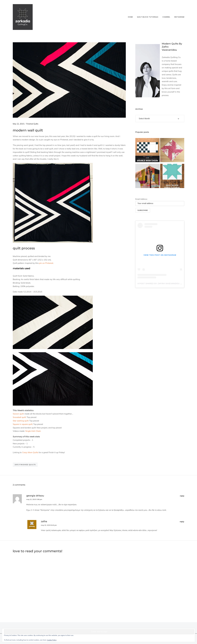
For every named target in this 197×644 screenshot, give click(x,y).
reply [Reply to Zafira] (182, 522)
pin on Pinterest (46, 263)
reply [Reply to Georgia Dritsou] (182, 496)
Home (130, 17)
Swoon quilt (18, 414)
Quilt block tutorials (148, 17)
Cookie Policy (52, 640)
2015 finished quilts (25, 465)
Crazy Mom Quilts (30, 452)
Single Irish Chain (33, 431)
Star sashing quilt (21, 421)
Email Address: (141, 199)
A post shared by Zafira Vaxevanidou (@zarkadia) (166, 284)
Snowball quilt (19, 417)
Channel (166, 17)
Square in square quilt (23, 424)
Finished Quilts (32, 124)
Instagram (179, 17)
